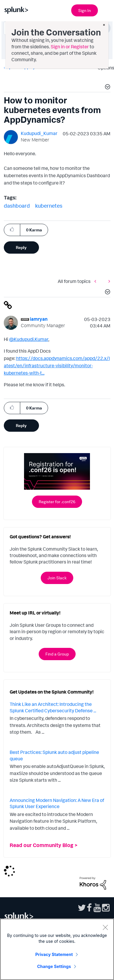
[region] (57, 949)
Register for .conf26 (57, 502)
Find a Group (57, 654)
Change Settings (54, 966)
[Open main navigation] (106, 10)
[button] (107, 88)
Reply (21, 247)
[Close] (105, 927)
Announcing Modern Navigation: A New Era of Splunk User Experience (57, 803)
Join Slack (57, 578)
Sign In (85, 10)
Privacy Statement (54, 954)
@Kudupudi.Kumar (29, 339)
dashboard (17, 206)
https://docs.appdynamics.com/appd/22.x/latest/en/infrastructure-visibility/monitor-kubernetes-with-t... (57, 366)
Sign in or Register (70, 47)
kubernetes (49, 206)
